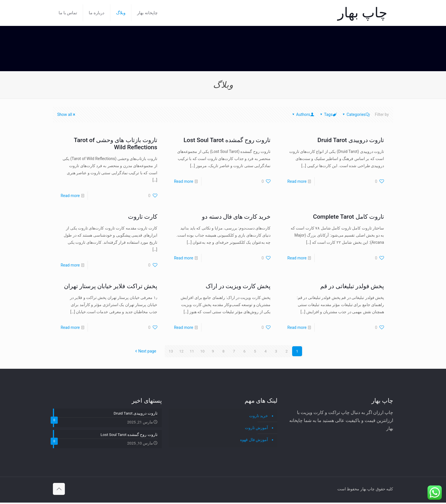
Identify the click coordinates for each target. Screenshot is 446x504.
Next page (145, 351)
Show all (67, 114)
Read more (297, 181)
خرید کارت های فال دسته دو (236, 217)
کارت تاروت (143, 217)
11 (192, 351)
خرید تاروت (259, 416)
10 (203, 351)
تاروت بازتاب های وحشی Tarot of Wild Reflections (116, 144)
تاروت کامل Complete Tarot (348, 217)
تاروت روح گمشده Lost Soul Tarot (227, 140)
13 (171, 351)
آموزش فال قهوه (254, 440)
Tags (328, 114)
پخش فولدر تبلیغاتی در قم (352, 286)
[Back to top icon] (59, 490)
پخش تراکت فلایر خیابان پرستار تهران (111, 286)
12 (181, 351)
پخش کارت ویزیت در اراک (238, 286)
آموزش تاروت (256, 428)
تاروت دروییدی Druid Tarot (351, 140)
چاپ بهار (363, 13)
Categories (356, 114)
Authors (303, 114)
